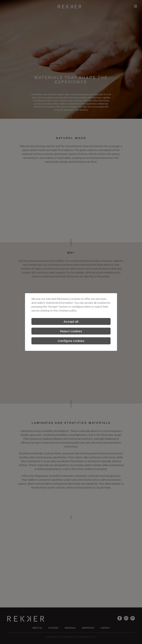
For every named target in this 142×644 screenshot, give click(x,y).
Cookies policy (67, 310)
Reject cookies (71, 331)
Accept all (71, 321)
